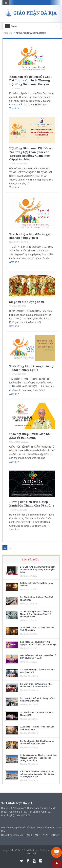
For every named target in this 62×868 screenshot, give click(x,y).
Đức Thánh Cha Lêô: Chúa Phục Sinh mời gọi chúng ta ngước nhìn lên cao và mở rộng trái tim (38, 774)
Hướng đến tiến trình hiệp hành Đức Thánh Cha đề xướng (32, 504)
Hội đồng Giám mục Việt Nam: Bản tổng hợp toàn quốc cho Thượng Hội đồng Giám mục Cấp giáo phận (31, 154)
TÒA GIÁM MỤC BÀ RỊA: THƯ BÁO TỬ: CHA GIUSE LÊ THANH (38, 657)
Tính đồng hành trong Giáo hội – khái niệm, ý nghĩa (32, 368)
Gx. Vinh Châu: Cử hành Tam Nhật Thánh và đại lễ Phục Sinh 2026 (36, 685)
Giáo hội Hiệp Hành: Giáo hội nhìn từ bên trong (30, 436)
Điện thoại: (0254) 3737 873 (16, 815)
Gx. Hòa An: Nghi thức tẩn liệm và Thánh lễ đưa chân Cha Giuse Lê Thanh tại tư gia (36, 614)
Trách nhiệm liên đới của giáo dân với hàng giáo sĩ (31, 236)
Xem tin (14, 108)
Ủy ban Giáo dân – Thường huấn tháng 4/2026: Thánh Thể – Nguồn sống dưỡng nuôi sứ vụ (38, 758)
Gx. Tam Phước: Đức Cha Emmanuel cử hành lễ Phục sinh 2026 (37, 742)
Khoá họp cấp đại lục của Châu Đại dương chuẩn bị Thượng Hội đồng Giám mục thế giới (31, 80)
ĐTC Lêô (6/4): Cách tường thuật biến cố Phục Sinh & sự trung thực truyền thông (38, 570)
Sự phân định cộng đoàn (27, 302)
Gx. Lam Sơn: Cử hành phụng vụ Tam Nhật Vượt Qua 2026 (38, 700)
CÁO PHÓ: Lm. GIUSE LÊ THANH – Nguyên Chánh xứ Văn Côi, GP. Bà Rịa (38, 643)
